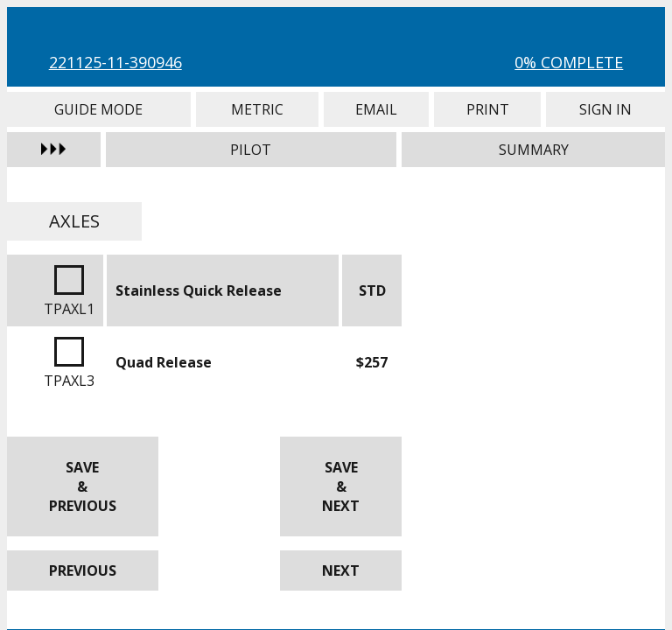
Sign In (605, 109)
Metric (257, 109)
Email (376, 109)
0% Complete (569, 62)
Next (341, 570)
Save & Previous (83, 486)
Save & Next (341, 486)
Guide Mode (99, 109)
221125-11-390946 (115, 62)
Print (487, 109)
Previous (83, 570)
